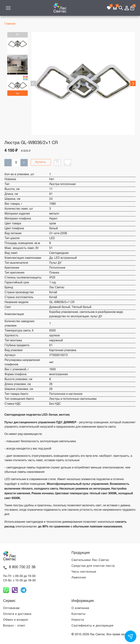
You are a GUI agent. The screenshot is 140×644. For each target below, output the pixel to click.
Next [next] (17, 93)
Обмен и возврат (16, 620)
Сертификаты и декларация (92, 626)
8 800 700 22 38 (22, 567)
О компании (80, 608)
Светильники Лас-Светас (90, 560)
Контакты (78, 614)
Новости (78, 620)
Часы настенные (84, 572)
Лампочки (79, 578)
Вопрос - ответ (14, 626)
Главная (10, 24)
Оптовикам (11, 608)
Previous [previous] (17, 35)
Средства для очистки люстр (93, 566)
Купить (41, 162)
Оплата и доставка (17, 614)
